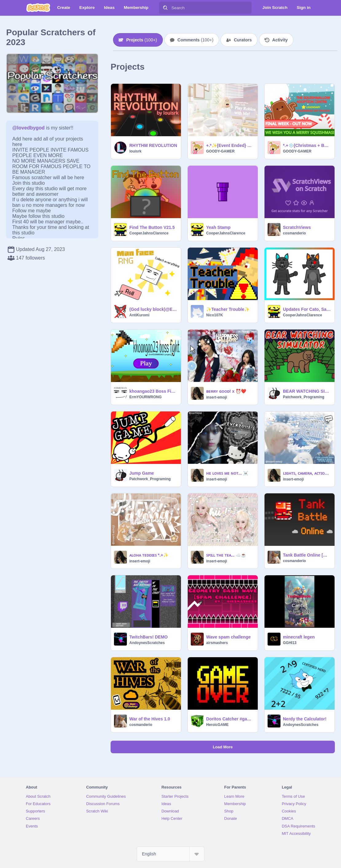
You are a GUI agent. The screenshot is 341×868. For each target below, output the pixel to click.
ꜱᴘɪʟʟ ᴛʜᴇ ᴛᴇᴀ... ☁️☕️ (226, 555)
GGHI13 (290, 643)
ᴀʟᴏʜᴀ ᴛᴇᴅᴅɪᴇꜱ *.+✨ (149, 555)
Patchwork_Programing (304, 397)
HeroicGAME (217, 725)
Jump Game (142, 473)
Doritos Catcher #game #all (230, 719)
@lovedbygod (28, 128)
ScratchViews (297, 227)
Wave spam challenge (228, 637)
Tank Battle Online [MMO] (307, 555)
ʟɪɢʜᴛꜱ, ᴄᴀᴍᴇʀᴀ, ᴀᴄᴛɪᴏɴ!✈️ (307, 473)
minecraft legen (299, 637)
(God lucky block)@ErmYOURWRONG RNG (153, 309)
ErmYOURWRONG (145, 397)
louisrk (135, 151)
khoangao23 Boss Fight (153, 391)
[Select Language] (171, 854)
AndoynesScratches (147, 643)
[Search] (165, 8)
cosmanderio (294, 233)
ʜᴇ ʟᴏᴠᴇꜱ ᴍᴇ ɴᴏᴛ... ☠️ (227, 473)
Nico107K (215, 315)
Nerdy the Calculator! (305, 719)
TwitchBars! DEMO (149, 637)
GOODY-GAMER (220, 151)
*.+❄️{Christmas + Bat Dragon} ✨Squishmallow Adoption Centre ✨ (307, 145)
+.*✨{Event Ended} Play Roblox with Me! (230, 145)
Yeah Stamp (218, 227)
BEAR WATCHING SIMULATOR (307, 391)
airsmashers (217, 643)
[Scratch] (38, 8)
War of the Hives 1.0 (150, 719)
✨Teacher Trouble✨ (228, 309)
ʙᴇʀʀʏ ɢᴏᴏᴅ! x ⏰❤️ (226, 391)
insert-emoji (217, 397)
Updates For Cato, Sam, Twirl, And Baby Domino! (307, 309)
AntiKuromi (139, 315)
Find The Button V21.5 (152, 227)
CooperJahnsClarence (149, 233)
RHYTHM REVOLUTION (153, 145)
